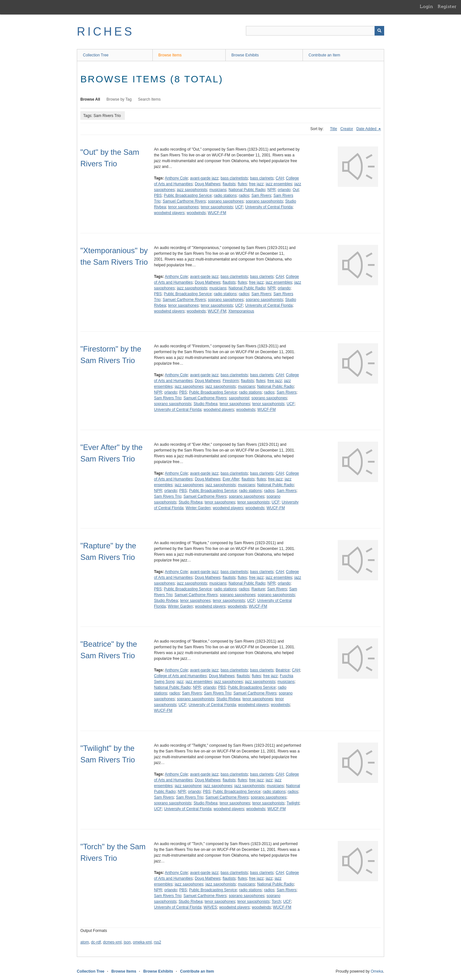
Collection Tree (96, 55)
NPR (271, 190)
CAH (280, 178)
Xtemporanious (241, 311)
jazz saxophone (188, 786)
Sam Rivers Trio (168, 398)
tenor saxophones (183, 207)
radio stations (225, 195)
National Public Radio (247, 190)
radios (244, 195)
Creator (347, 129)
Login (426, 6)
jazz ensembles (279, 184)
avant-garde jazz (204, 178)
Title (334, 129)
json (127, 942)
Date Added (367, 129)
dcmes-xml (112, 942)
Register (447, 6)
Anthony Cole (176, 178)
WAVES (210, 907)
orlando (284, 190)
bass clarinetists (234, 178)
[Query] (315, 31)
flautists (229, 184)
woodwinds (196, 213)
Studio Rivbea (205, 404)
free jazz (256, 184)
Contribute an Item (324, 55)
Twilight (293, 803)
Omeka (377, 971)
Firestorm (231, 381)
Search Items (149, 99)
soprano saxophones (226, 201)
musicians (218, 190)
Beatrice (283, 670)
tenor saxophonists (217, 207)
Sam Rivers (261, 195)
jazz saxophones (189, 386)
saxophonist (239, 398)
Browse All (90, 99)
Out (296, 190)
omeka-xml (142, 942)
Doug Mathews (207, 184)
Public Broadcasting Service (188, 195)
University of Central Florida (269, 207)
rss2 (157, 942)
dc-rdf (96, 942)
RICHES (105, 32)
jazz (180, 682)
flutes (242, 184)
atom (85, 942)
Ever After (231, 479)
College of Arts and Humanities (180, 676)
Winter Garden (198, 508)
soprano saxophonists (264, 201)
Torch (276, 901)
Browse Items (170, 55)
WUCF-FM (217, 213)
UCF (239, 207)
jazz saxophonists (192, 190)
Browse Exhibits (245, 55)
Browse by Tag (119, 99)
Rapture (258, 589)
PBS (158, 195)
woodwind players (169, 213)
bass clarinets (262, 178)
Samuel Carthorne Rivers (184, 201)
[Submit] (379, 31)
